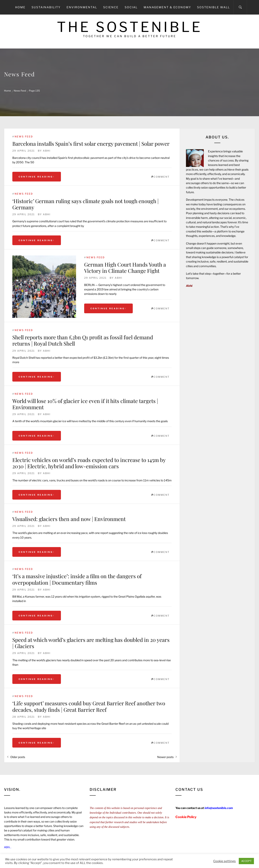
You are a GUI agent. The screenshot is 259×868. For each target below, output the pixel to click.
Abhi (47, 151)
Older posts (18, 757)
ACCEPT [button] (246, 861)
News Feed (24, 137)
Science (111, 7)
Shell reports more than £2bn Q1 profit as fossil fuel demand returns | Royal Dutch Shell (83, 340)
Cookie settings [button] (225, 861)
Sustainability (46, 7)
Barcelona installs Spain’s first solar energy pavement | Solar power (91, 144)
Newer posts (165, 757)
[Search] (240, 7)
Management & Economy (167, 7)
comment (162, 177)
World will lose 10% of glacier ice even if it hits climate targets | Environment (85, 404)
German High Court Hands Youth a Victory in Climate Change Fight (125, 268)
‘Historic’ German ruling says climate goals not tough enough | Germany (85, 204)
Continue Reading (37, 177)
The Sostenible (130, 27)
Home (20, 7)
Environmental (82, 7)
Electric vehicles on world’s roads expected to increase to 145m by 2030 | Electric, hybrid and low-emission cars (89, 463)
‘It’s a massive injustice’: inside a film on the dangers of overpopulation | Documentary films (77, 579)
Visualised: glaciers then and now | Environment (69, 519)
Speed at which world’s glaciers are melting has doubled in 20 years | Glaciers (91, 643)
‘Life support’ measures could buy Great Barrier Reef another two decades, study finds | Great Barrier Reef (89, 706)
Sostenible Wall (213, 7)
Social (131, 7)
